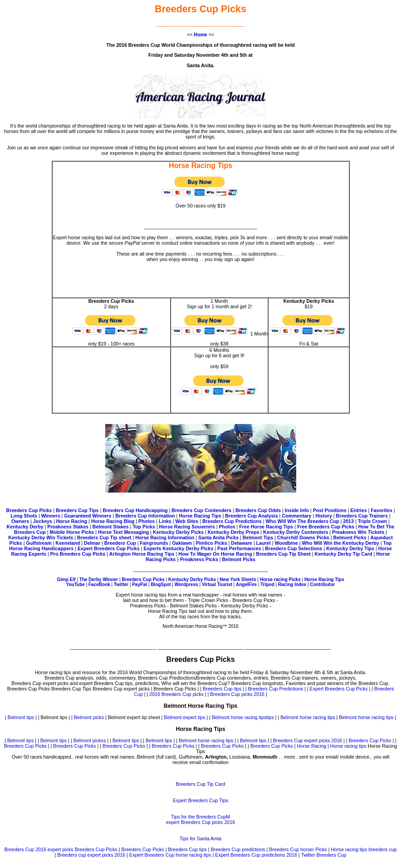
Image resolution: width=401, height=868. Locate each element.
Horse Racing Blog (113, 521)
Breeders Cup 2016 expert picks (39, 849)
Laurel (264, 543)
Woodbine (286, 543)
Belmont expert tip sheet (134, 717)
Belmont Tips (258, 538)
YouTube (76, 584)
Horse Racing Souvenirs (187, 527)
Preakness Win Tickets (358, 532)
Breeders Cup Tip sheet (104, 538)
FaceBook (99, 584)
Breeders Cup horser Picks (298, 849)
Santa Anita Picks (218, 538)
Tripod (268, 584)
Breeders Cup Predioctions (167, 678)
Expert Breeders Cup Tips (200, 800)
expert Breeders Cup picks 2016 (200, 822)
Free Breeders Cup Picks (326, 527)
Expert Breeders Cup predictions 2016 (256, 855)
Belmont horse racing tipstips (243, 717)
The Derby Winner (99, 579)
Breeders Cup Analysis (251, 516)
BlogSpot (161, 584)
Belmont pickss (90, 740)
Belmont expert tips (184, 717)
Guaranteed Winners (88, 516)
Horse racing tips (348, 746)
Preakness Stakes (68, 527)
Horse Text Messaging (123, 532)
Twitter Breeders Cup (323, 855)
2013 (348, 521)
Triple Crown (373, 521)
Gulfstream (39, 543)
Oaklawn (182, 543)
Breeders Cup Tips (77, 510)
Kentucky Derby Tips (350, 548)
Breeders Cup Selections (293, 548)
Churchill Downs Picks (303, 538)
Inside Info (296, 510)
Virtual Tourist (217, 584)
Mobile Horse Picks (72, 532)
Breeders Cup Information (145, 516)
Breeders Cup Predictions (232, 521)
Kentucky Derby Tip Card (344, 554)
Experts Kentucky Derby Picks (178, 548)
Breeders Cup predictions (238, 849)
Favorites (381, 510)
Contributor (322, 584)
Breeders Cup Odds (258, 510)
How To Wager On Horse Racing (215, 554)
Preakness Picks (199, 559)
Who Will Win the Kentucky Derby (340, 543)
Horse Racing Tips (200, 516)
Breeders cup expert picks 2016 (91, 855)
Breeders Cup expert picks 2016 (308, 740)
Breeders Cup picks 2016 (237, 694)
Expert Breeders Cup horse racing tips (170, 855)
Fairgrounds (154, 543)
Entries (358, 510)
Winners (51, 516)
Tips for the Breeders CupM (201, 817)
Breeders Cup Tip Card (201, 784)
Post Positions (330, 510)
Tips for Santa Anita (201, 838)
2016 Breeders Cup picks (176, 694)
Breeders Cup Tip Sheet (283, 554)
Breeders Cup (121, 543)
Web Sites (187, 521)
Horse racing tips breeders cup (364, 849)
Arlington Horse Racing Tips (142, 554)
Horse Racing (72, 521)
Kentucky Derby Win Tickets (41, 538)
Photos (147, 521)
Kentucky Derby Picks (178, 532)
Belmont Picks (350, 538)
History (324, 516)
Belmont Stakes (111, 527)
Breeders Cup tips (222, 689)
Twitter (121, 584)
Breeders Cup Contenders (201, 510)
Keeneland (68, 543)
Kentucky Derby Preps (234, 532)
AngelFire (246, 584)
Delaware (242, 543)
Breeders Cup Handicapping (135, 510)
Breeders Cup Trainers (362, 516)
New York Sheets (238, 579)
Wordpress (187, 584)
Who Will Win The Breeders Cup (302, 521)
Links (165, 521)
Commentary (296, 516)
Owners (20, 521)
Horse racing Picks (280, 579)
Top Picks (144, 527)
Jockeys (43, 521)
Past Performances (239, 548)
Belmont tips (21, 717)
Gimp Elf (67, 579)
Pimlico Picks (212, 543)
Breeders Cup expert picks (121, 689)
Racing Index (292, 584)
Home (200, 35)
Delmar (92, 543)
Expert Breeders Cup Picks (109, 548)
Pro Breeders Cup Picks (78, 554)
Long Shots (24, 516)
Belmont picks (89, 717)
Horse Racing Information (165, 538)
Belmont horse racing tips (308, 717)
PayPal (139, 584)
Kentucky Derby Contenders (296, 532)
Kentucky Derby (25, 527)
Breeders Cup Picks (29, 510)
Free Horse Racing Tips (266, 527)
